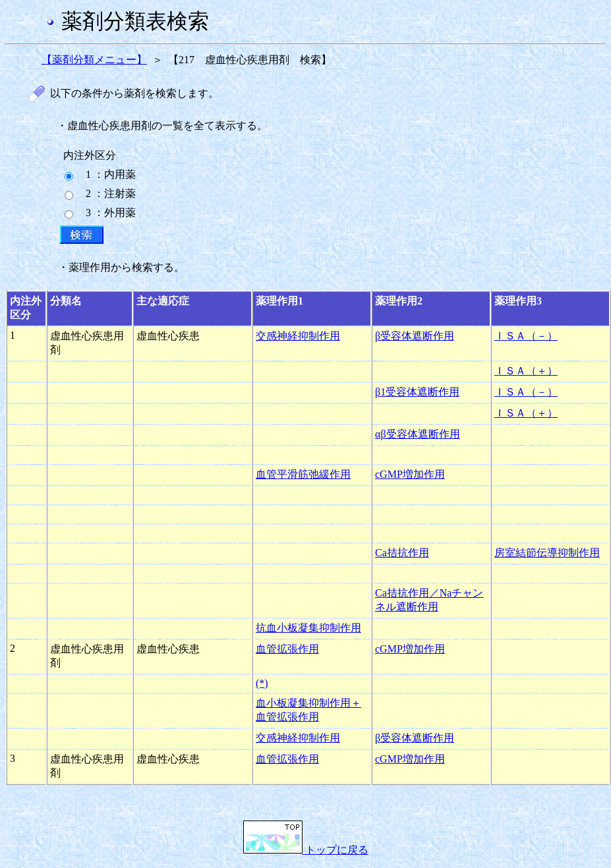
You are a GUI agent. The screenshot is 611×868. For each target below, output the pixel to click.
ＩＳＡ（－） (526, 336)
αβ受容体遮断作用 (418, 434)
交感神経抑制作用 (298, 336)
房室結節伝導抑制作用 (547, 553)
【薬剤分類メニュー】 (94, 60)
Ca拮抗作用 (402, 553)
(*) (262, 683)
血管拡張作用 (287, 649)
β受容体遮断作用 (415, 336)
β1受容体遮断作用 (417, 392)
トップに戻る (306, 850)
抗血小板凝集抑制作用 (308, 628)
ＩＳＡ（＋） (526, 371)
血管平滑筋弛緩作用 (303, 474)
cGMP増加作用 (410, 474)
